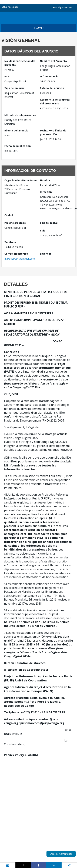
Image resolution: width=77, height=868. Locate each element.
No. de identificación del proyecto (20, 63)
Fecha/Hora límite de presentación (53, 132)
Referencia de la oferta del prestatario (55, 102)
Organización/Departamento (21, 180)
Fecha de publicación (18, 146)
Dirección (46, 192)
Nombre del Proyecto (53, 61)
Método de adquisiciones (20, 115)
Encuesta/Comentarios (61, 854)
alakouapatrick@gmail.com (20, 259)
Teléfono (10, 242)
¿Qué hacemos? (10, 7)
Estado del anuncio (52, 88)
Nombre (45, 180)
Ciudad (9, 215)
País (7, 76)
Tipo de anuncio (14, 88)
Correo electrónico (16, 254)
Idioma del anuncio (16, 130)
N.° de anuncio (49, 76)
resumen (38, 28)
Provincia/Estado (15, 223)
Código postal (49, 223)
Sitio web (46, 254)
